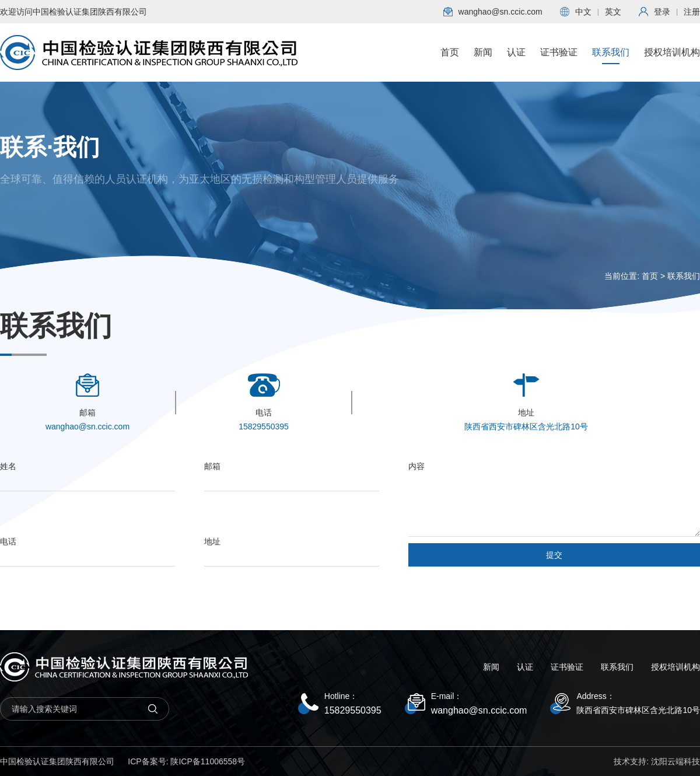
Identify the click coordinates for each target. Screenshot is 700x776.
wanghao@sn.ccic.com (479, 710)
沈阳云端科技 (675, 761)
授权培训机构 (672, 56)
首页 (450, 56)
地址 (212, 541)
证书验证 (559, 56)
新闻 (483, 56)
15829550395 (353, 710)
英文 (613, 12)
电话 (8, 541)
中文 (583, 12)
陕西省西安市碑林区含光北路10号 (638, 710)
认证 (516, 56)
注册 (692, 12)
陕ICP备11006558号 (208, 761)
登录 (662, 12)
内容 (416, 466)
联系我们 (611, 56)
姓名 (8, 466)
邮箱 (212, 466)
